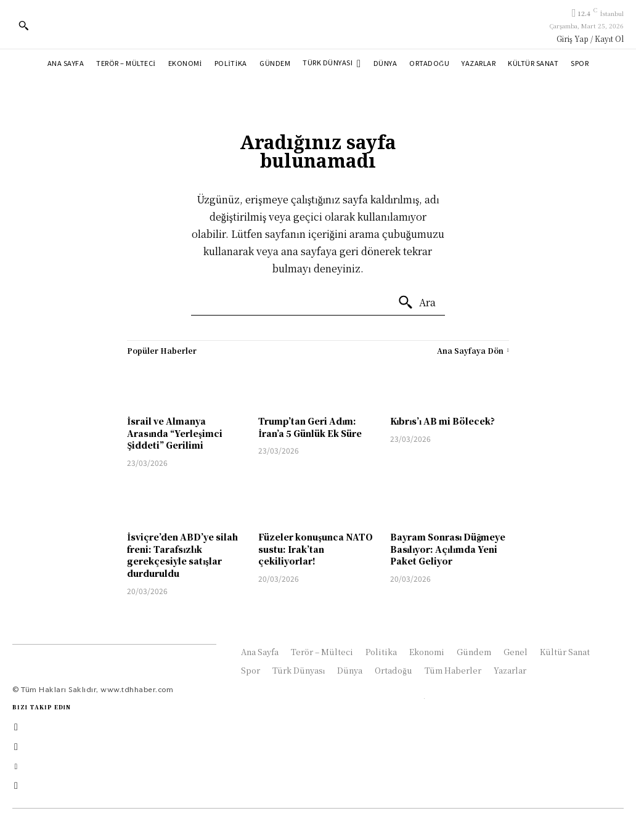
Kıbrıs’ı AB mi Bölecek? (443, 421)
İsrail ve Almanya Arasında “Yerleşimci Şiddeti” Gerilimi (174, 433)
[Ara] (417, 303)
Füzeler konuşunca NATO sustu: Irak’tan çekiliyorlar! (315, 549)
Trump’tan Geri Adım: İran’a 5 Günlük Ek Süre (310, 427)
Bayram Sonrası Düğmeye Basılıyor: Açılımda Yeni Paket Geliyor (448, 549)
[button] (23, 25)
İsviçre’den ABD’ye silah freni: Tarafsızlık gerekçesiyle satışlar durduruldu (182, 555)
